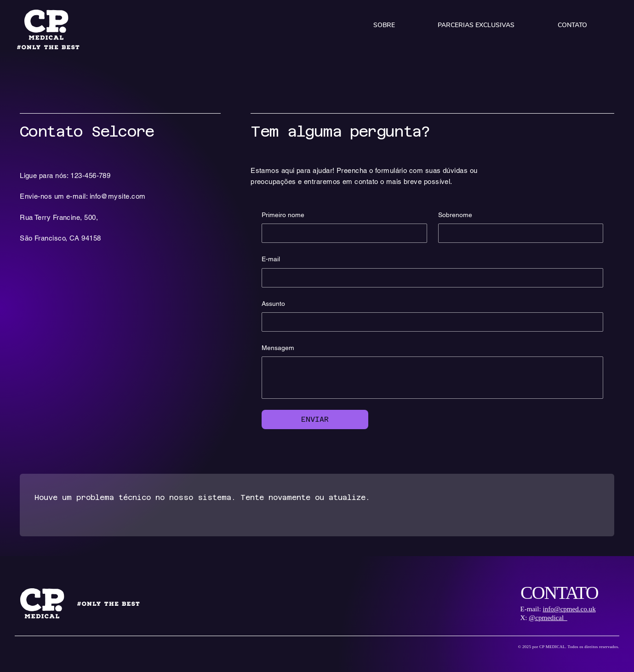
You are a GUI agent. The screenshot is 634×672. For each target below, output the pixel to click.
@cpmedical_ (548, 618)
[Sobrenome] (518, 233)
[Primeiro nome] (341, 233)
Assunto (273, 304)
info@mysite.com (118, 196)
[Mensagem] (432, 378)
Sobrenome (455, 215)
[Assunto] (430, 322)
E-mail (271, 259)
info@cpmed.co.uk (569, 609)
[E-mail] (430, 278)
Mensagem (278, 348)
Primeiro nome (283, 215)
